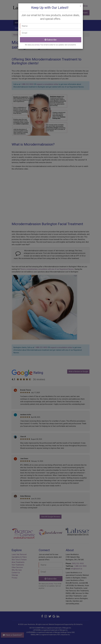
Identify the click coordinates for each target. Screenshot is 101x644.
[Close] (81, 6)
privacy (37, 45)
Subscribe (51, 40)
